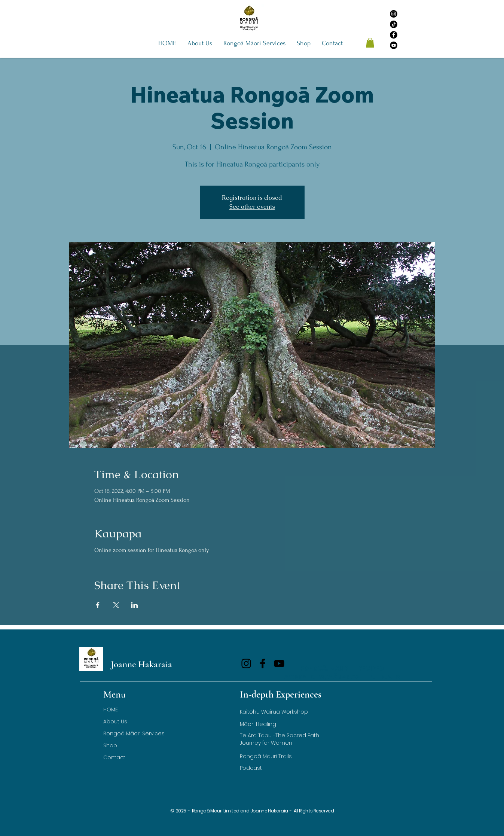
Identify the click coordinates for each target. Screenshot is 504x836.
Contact (114, 757)
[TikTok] (394, 24)
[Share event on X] (116, 605)
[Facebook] (394, 35)
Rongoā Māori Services (134, 733)
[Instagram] (394, 14)
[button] (200, 43)
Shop (110, 745)
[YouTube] (394, 45)
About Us (115, 721)
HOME (111, 710)
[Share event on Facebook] (98, 605)
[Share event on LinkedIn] (135, 605)
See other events (252, 207)
